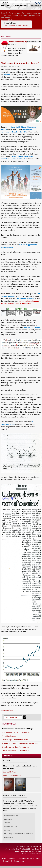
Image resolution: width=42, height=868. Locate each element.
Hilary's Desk (16, 25)
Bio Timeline (9, 837)
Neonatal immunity (11, 815)
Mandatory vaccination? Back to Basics (19, 834)
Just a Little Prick (9, 772)
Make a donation (34, 858)
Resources (23, 858)
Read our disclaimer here (31, 854)
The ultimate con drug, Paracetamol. (15, 747)
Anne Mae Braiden (9, 736)
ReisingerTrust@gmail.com (31, 851)
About (10, 858)
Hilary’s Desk (7, 861)
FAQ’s (15, 858)
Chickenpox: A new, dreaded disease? (20, 63)
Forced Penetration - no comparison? (16, 751)
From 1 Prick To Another (12, 776)
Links (22, 861)
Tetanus (7, 823)
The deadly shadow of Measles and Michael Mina (20, 743)
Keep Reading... (7, 710)
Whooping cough (11, 826)
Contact (16, 861)
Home (4, 858)
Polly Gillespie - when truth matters (15, 740)
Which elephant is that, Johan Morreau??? (18, 732)
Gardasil (7, 830)
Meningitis (8, 819)
